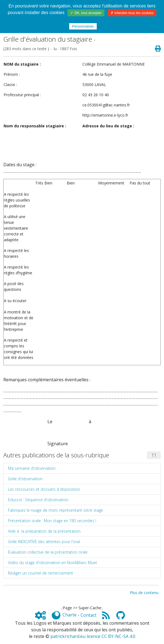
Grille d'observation (25, 479)
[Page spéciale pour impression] (156, 49)
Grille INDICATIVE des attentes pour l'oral (44, 542)
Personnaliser (83, 26)
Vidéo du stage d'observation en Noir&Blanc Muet (53, 563)
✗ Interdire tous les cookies (132, 13)
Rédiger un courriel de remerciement (41, 573)
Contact (88, 615)
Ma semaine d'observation (32, 468)
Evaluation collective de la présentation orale (48, 552)
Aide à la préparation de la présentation (44, 531)
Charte (70, 615)
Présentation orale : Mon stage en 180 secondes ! (52, 521)
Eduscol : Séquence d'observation (38, 500)
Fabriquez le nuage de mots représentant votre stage (56, 510)
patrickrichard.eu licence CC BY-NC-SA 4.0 (93, 636)
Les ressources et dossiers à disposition (44, 489)
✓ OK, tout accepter (86, 13)
